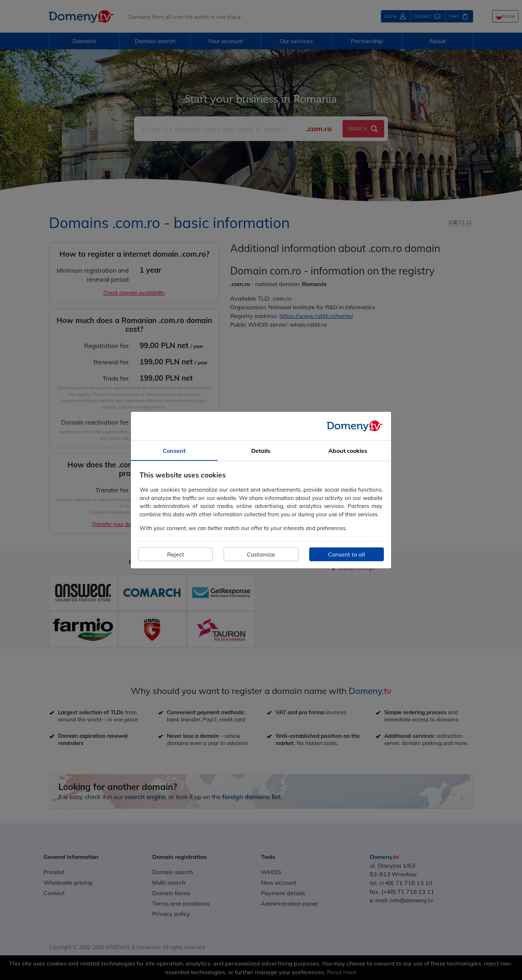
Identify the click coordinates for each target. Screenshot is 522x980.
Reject (176, 554)
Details (261, 450)
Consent (174, 450)
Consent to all (347, 554)
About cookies (348, 450)
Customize (261, 554)
